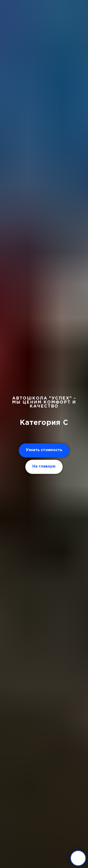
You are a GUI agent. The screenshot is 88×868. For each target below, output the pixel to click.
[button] (44, 450)
